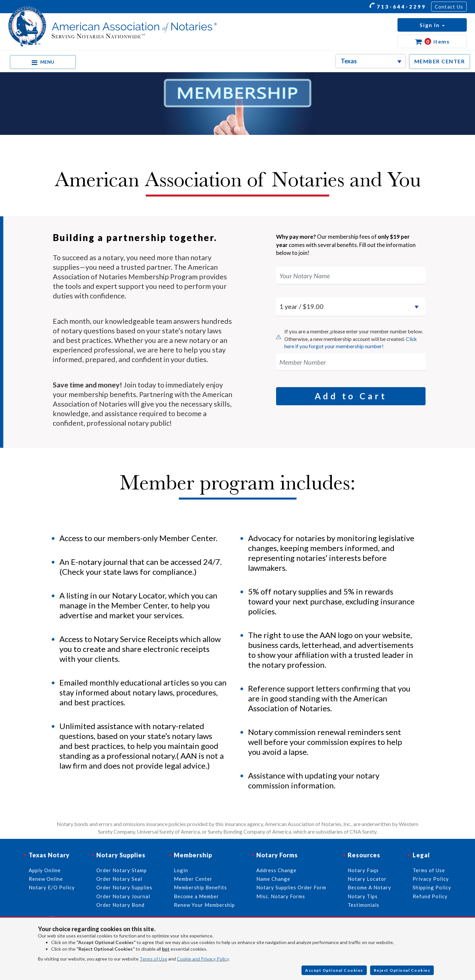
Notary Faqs (363, 870)
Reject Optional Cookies (402, 970)
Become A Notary (369, 887)
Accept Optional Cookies (334, 970)
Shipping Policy (432, 887)
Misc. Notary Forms (281, 896)
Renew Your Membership (204, 905)
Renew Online (46, 879)
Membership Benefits (200, 887)
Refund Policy (430, 896)
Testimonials (364, 905)
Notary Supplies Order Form (291, 887)
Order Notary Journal (123, 896)
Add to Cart (351, 396)
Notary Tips (363, 896)
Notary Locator (367, 879)
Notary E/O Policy (52, 887)
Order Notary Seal (119, 879)
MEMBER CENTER (440, 61)
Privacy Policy (431, 879)
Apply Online (45, 870)
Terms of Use (153, 959)
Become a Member (196, 896)
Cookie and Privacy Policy (203, 959)
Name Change (273, 879)
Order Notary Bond (120, 905)
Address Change (276, 870)
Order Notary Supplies (124, 887)
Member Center (193, 879)
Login (181, 870)
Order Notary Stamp (122, 870)
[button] (432, 25)
